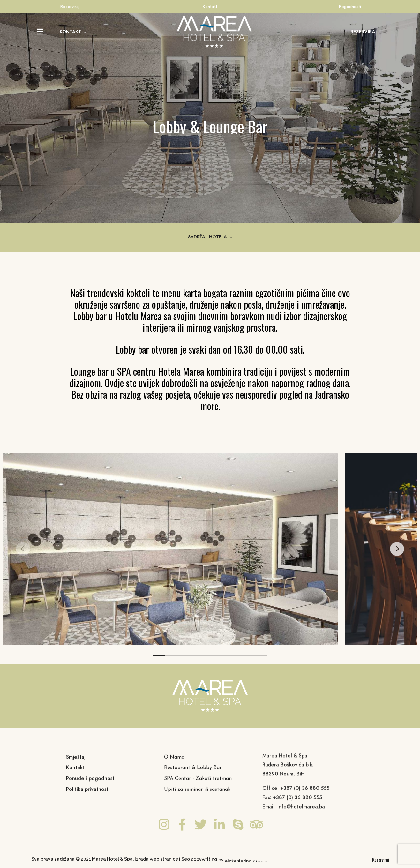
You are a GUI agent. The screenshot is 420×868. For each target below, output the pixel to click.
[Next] (397, 549)
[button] (364, 32)
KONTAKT (70, 32)
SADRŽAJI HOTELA (207, 237)
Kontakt (210, 7)
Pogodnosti (350, 7)
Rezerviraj (70, 7)
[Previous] (23, 549)
